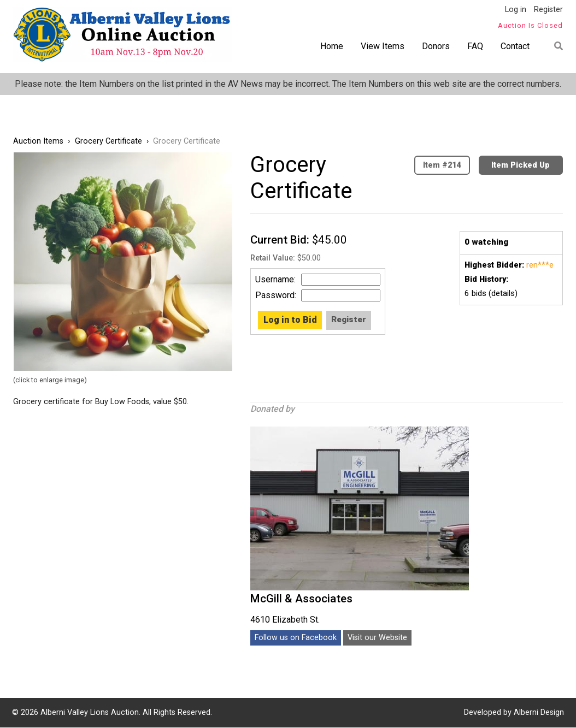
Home (332, 46)
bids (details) (491, 293)
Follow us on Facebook (296, 638)
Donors (436, 46)
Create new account (346, 320)
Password (275, 295)
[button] (123, 262)
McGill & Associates (301, 599)
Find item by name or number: (555, 46)
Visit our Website (377, 638)
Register (548, 10)
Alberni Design (539, 712)
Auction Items (38, 141)
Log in (516, 10)
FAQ (475, 46)
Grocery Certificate (108, 141)
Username (275, 279)
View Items (383, 46)
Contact (515, 46)
